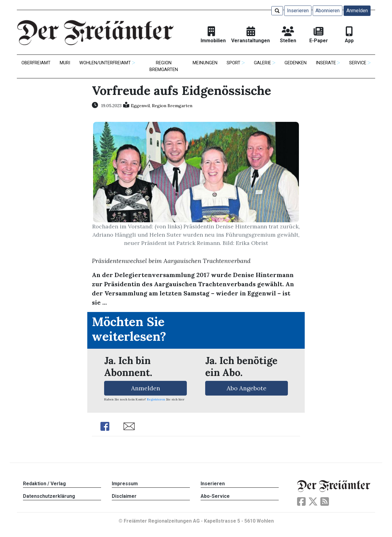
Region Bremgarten (164, 66)
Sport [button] (234, 63)
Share (105, 426)
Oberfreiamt (36, 63)
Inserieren (298, 11)
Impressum (125, 484)
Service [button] (358, 63)
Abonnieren (328, 11)
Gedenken (296, 63)
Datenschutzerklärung (49, 496)
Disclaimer (124, 496)
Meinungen (205, 63)
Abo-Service (215, 496)
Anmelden (357, 11)
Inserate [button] (326, 63)
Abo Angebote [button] (247, 388)
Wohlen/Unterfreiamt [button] (105, 63)
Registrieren (156, 399)
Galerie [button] (262, 63)
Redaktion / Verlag (44, 484)
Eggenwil (140, 106)
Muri (65, 63)
